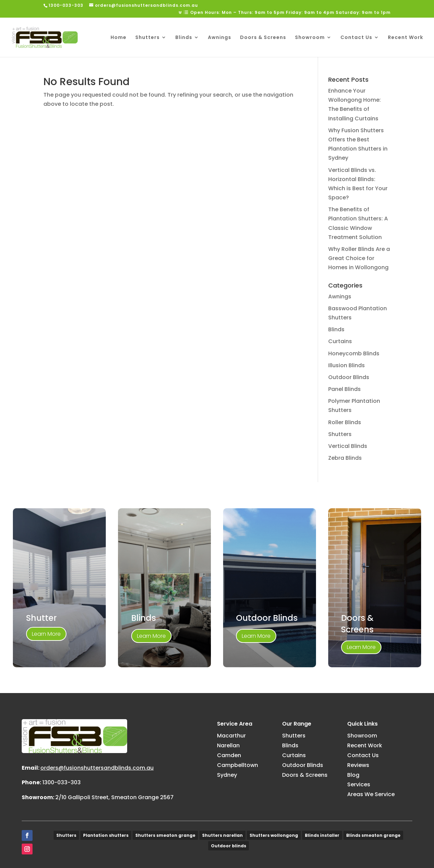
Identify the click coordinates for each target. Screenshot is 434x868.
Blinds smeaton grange (373, 835)
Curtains (340, 341)
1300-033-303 (62, 782)
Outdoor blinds (229, 846)
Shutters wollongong (274, 835)
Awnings (220, 38)
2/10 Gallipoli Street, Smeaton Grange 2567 (114, 797)
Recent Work (406, 38)
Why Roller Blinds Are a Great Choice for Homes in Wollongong (359, 258)
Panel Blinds (344, 389)
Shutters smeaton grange (165, 835)
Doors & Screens (263, 38)
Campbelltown (238, 765)
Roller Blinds (345, 422)
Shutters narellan (222, 835)
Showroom (310, 38)
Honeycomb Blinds (354, 353)
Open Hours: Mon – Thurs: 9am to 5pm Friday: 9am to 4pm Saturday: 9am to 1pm (290, 13)
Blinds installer (322, 835)
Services (359, 784)
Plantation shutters (106, 835)
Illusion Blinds (347, 365)
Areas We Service (371, 794)
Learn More (46, 634)
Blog (353, 775)
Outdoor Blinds (349, 377)
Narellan (228, 745)
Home (119, 38)
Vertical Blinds (348, 446)
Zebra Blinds (345, 458)
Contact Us (356, 38)
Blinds (184, 38)
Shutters (147, 38)
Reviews (358, 765)
